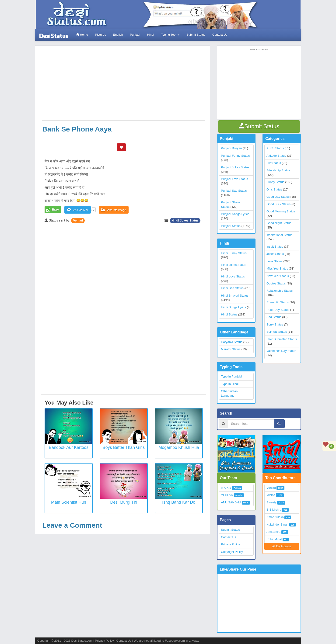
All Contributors (282, 546)
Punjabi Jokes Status (235, 167)
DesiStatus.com (82, 641)
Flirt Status (274, 163)
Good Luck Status (278, 204)
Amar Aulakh (275, 517)
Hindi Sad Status (232, 288)
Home (82, 35)
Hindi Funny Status (234, 253)
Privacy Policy (230, 544)
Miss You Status (277, 268)
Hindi (150, 35)
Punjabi (135, 35)
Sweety (271, 502)
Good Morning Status (281, 211)
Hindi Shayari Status (235, 296)
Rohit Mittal (274, 539)
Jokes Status (275, 254)
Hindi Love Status (233, 276)
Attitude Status (276, 156)
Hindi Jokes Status (185, 220)
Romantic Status (278, 302)
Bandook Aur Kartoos (69, 447)
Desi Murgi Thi (124, 502)
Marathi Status (231, 349)
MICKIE (226, 488)
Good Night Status (279, 223)
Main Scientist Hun (69, 502)
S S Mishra (274, 510)
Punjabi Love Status (234, 179)
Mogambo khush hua (179, 447)
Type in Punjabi (231, 376)
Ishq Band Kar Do (179, 502)
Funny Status (275, 182)
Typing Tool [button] (170, 35)
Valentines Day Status (281, 351)
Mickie (271, 495)
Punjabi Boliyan (231, 148)
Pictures (100, 35)
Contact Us (220, 35)
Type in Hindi (230, 384)
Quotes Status (276, 283)
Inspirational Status (279, 235)
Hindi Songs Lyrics (233, 307)
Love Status (275, 261)
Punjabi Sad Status (234, 191)
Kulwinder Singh (277, 525)
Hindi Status (229, 314)
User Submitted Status (282, 339)
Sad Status (274, 317)
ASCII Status (275, 148)
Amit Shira (273, 532)
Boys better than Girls (124, 447)
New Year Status (278, 276)
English (118, 35)
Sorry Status (275, 324)
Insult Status (275, 247)
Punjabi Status (231, 226)
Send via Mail (78, 210)
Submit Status (196, 35)
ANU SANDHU (231, 502)
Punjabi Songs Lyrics (235, 214)
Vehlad (78, 220)
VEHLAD (227, 495)
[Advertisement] (124, 85)
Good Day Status (278, 197)
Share (55, 210)
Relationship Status (280, 291)
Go (279, 424)
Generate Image (114, 210)
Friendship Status (278, 170)
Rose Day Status (278, 310)
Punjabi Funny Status (235, 156)
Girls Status (274, 189)
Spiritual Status (277, 332)
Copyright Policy (232, 552)
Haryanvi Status (232, 342)
